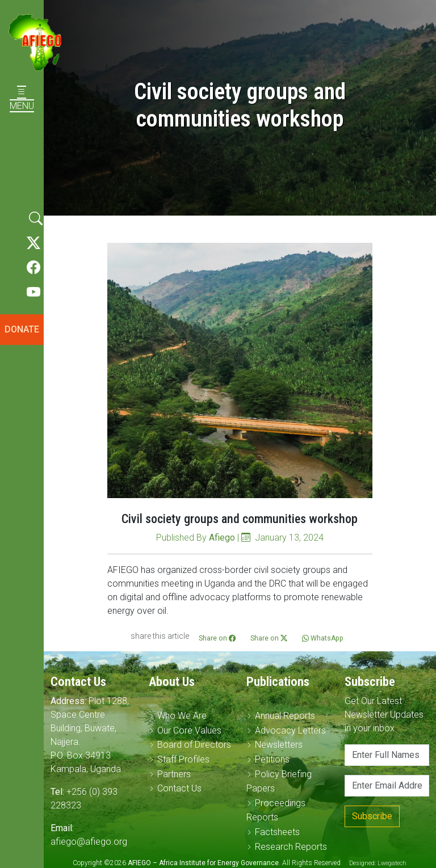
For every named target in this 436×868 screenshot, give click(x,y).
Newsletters (279, 745)
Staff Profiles (183, 759)
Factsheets (277, 832)
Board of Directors (194, 745)
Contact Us (179, 788)
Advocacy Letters (290, 730)
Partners (174, 774)
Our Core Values (189, 730)
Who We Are (182, 716)
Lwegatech (392, 863)
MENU (22, 99)
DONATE (22, 329)
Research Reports (291, 847)
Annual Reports (285, 716)
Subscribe (372, 816)
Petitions (272, 759)
